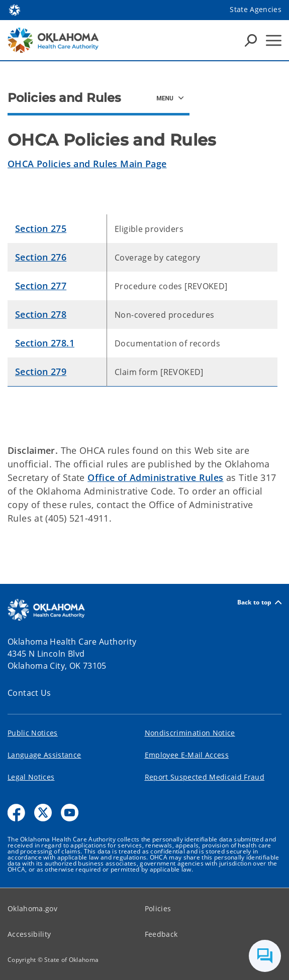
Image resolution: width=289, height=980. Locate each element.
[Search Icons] (251, 40)
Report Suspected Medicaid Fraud (205, 777)
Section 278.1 (45, 343)
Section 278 (41, 314)
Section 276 (41, 257)
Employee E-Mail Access (187, 755)
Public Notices (33, 733)
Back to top (259, 602)
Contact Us (29, 693)
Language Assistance (44, 755)
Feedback (161, 934)
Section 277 (41, 286)
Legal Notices (31, 777)
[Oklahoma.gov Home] (15, 9)
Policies (158, 908)
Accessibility (29, 934)
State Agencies (256, 9)
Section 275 (41, 228)
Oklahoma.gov (32, 908)
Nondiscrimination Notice (190, 733)
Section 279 (41, 372)
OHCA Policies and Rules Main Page (87, 164)
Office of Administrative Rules (155, 477)
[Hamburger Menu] (274, 40)
